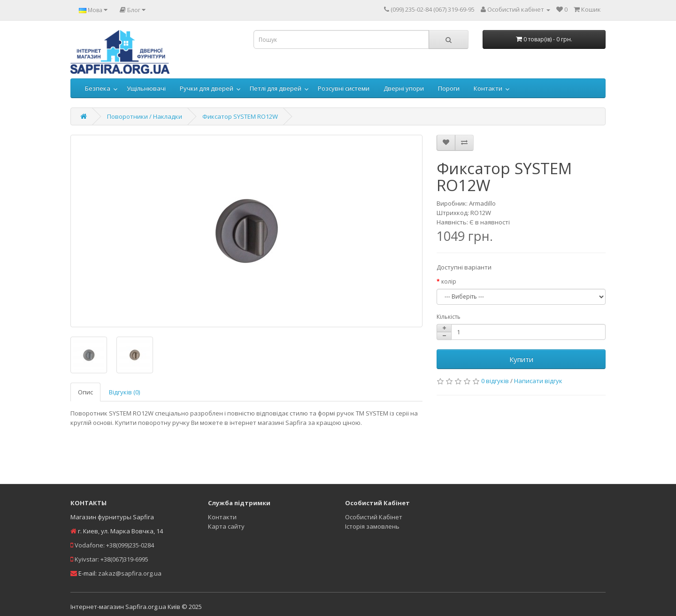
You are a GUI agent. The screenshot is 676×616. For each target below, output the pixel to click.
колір (449, 281)
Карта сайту (226, 526)
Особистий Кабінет (374, 517)
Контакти (488, 88)
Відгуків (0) (124, 392)
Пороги (449, 88)
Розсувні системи (344, 88)
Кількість (449, 317)
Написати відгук (538, 381)
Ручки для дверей (207, 88)
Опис (85, 392)
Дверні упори (404, 88)
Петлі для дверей (276, 88)
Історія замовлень (372, 526)
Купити (521, 359)
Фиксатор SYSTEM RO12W (240, 116)
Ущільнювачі (146, 88)
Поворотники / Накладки (145, 116)
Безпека (98, 88)
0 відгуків (495, 381)
